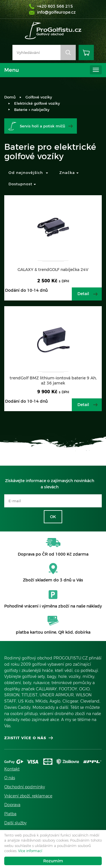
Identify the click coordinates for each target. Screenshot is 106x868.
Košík (86, 52)
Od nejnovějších (28, 173)
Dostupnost (22, 184)
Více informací (30, 851)
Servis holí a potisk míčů (42, 126)
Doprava (12, 805)
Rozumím (53, 861)
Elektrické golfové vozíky (37, 103)
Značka (69, 173)
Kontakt (12, 769)
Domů (10, 97)
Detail (83, 294)
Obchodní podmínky (25, 787)
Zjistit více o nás (25, 738)
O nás (10, 778)
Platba (10, 814)
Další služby (15, 823)
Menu (12, 70)
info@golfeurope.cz (56, 12)
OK (53, 517)
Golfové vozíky (39, 97)
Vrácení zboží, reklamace (28, 796)
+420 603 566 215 (55, 6)
